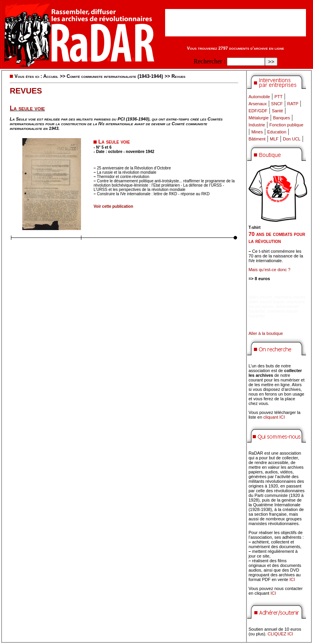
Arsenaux (257, 104)
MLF (274, 139)
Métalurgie (258, 118)
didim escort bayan (266, 302)
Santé (278, 111)
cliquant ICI (274, 417)
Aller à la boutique (266, 333)
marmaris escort (290, 297)
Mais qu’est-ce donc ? (269, 270)
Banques (282, 118)
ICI (292, 579)
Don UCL (292, 139)
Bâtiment (257, 139)
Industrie (257, 125)
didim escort (260, 297)
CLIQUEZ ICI (280, 634)
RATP (293, 104)
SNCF (277, 104)
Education (277, 132)
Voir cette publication (113, 206)
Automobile (259, 97)
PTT (278, 97)
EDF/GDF (258, 111)
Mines (257, 132)
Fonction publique (287, 125)
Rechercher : (210, 61)
